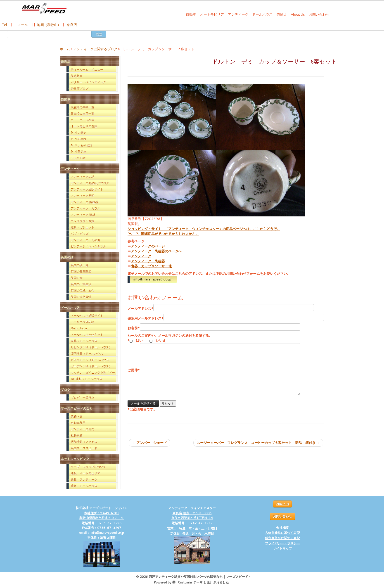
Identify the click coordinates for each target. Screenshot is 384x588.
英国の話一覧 (80, 265)
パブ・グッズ (80, 234)
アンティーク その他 (85, 240)
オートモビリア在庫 (84, 126)
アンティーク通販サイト (87, 189)
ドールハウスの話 (83, 322)
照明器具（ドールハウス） (88, 353)
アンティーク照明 (83, 196)
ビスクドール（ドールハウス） (91, 360)
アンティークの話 (83, 177)
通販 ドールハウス (84, 486)
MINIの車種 (79, 139)
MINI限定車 (79, 152)
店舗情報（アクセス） (85, 442)
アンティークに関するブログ (95, 49)
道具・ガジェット (83, 227)
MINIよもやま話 (82, 145)
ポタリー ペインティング (88, 82)
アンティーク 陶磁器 (84, 202)
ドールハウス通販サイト (87, 315)
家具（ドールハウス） (85, 341)
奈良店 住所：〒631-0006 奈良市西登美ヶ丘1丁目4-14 (192, 516)
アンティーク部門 (83, 429)
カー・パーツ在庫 (83, 120)
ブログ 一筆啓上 (83, 398)
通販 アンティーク (84, 479)
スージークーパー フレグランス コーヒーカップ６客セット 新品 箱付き (258, 443)
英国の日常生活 (81, 284)
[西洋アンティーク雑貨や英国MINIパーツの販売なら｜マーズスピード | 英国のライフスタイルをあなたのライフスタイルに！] (44, 9)
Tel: (5, 25)
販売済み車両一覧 (83, 114)
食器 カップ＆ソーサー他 (151, 266)
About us (282, 504)
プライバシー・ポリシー (282, 543)
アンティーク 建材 (83, 215)
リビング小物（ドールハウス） (91, 347)
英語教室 (77, 76)
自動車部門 (78, 423)
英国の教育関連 (81, 271)
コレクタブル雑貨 (83, 221)
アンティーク (238, 14)
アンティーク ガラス (85, 208)
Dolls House (79, 328)
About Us (298, 14)
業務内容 (77, 416)
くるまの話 (78, 158)
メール (22, 25)
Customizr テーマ (190, 582)
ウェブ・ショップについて (88, 467)
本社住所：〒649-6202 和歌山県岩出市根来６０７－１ (102, 516)
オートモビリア (212, 14)
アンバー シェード (149, 443)
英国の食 (77, 278)
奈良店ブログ (80, 88)
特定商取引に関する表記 (282, 538)
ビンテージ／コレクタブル (88, 246)
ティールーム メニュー (87, 69)
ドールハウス (262, 14)
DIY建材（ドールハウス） (88, 379)
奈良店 (282, 14)
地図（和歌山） (49, 25)
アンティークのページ (148, 246)
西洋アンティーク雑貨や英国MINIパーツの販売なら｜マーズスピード (198, 577)
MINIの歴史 (79, 133)
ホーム (65, 49)
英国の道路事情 (81, 297)
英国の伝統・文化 (83, 290)
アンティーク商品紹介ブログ (90, 183)
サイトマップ (282, 548)
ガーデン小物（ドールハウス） (91, 366)
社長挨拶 (77, 435)
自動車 (191, 14)
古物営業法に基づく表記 (282, 533)
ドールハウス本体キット (87, 334)
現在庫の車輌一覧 (83, 107)
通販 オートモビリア (85, 473)
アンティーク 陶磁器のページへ (156, 251)
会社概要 (282, 528)
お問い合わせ (319, 14)
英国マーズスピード (84, 448)
